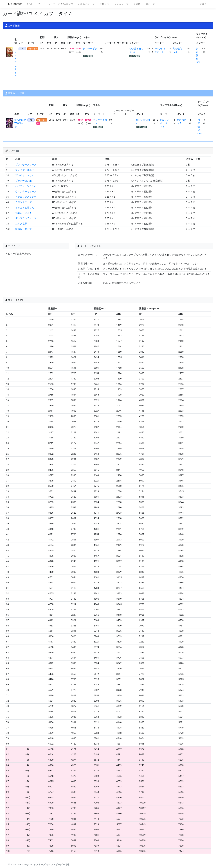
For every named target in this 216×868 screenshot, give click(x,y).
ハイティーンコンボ (26, 186)
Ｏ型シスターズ (23, 202)
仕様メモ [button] (105, 4)
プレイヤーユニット (26, 170)
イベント (31, 4)
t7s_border (15, 4)
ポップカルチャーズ (26, 218)
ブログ (203, 4)
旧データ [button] (150, 4)
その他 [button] (137, 4)
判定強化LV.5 (200, 127)
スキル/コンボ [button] (66, 4)
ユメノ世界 (21, 224)
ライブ (52, 4)
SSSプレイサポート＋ (165, 123)
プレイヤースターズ (26, 165)
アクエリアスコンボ (26, 197)
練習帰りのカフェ (25, 229)
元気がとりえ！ (23, 213)
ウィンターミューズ (26, 192)
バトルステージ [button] (87, 4)
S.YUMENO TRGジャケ (20, 123)
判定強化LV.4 (198, 56)
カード (42, 4)
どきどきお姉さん (25, 208)
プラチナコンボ (23, 181)
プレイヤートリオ (25, 175)
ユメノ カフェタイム (16, 62)
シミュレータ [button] (122, 4)
